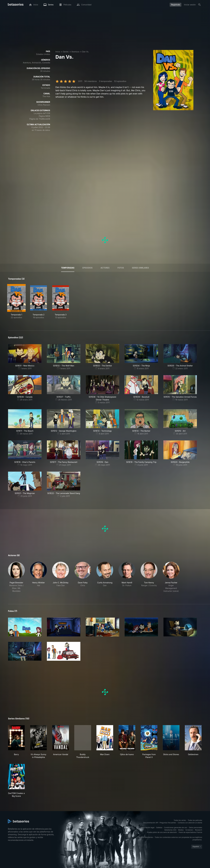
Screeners (189, 830)
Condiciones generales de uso (176, 827)
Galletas (159, 827)
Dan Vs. (86, 52)
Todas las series (180, 820)
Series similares (140, 268)
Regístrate (176, 5)
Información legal (148, 827)
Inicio (58, 52)
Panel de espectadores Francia (190, 832)
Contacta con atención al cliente (190, 823)
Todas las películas (195, 820)
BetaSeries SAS (170, 830)
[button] (16, 577)
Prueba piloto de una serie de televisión (162, 832)
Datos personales (195, 827)
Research (199, 830)
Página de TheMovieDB (40, 119)
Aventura (75, 52)
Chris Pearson (44, 105)
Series (66, 52)
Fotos (121, 268)
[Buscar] (200, 5)
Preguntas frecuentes (168, 823)
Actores (105, 268)
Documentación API (151, 823)
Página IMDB (44, 116)
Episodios (87, 268)
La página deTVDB (42, 113)
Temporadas (68, 268)
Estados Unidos (43, 54)
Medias (181, 830)
